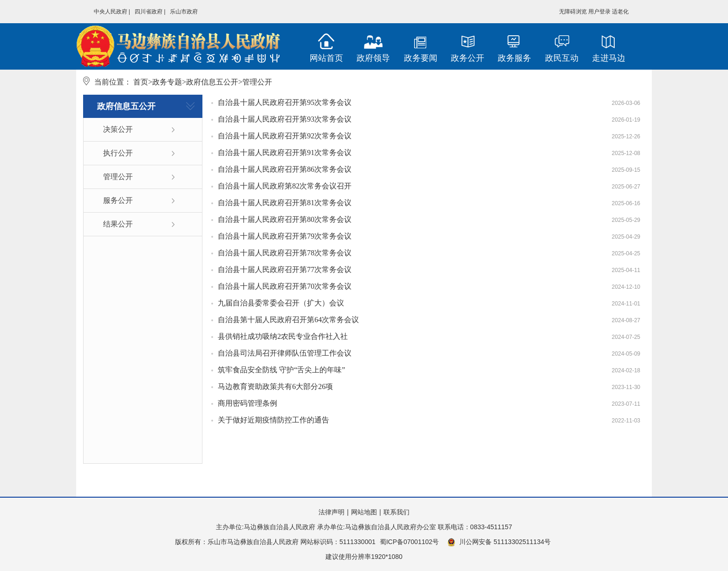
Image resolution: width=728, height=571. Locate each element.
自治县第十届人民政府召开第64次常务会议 (288, 320)
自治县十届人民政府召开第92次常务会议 (285, 136)
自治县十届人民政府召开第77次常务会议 (285, 269)
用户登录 (599, 12)
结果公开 (118, 224)
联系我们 (396, 512)
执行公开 (118, 153)
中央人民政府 (110, 12)
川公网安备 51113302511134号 (499, 542)
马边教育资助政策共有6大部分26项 (275, 386)
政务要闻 (421, 58)
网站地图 (364, 512)
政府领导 (373, 58)
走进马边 (609, 58)
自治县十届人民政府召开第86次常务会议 (285, 169)
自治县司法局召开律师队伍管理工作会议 (285, 353)
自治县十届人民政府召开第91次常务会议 (285, 152)
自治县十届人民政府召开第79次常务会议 (285, 236)
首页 (141, 82)
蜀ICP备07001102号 (409, 542)
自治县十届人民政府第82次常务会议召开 (285, 186)
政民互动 (562, 58)
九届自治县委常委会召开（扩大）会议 (281, 303)
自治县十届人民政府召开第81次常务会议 (285, 203)
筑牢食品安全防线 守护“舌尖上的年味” (281, 370)
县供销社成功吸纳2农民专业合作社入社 (283, 336)
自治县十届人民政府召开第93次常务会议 (285, 119)
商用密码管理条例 (247, 403)
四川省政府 (149, 12)
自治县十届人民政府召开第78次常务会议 (285, 253)
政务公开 (468, 58)
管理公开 (118, 177)
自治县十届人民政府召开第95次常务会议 (285, 102)
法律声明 (331, 512)
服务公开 (118, 200)
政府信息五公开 (212, 82)
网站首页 (326, 58)
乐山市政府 (184, 12)
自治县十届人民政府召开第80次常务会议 (285, 219)
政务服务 (514, 58)
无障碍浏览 (573, 12)
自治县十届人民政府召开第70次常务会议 (285, 286)
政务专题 (167, 82)
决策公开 (118, 129)
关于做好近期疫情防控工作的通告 (273, 420)
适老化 (620, 12)
